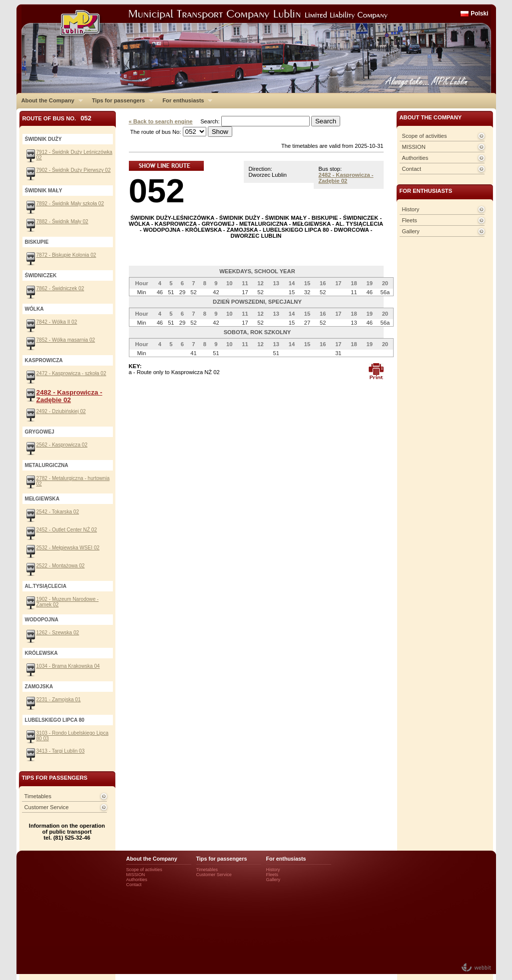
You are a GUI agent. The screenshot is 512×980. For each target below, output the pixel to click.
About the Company (50, 100)
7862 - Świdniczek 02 (60, 288)
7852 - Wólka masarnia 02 (66, 340)
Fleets (410, 220)
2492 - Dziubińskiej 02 (61, 411)
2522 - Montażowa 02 (61, 566)
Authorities (415, 158)
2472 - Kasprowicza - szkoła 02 (71, 373)
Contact (412, 169)
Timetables (38, 796)
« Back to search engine (161, 121)
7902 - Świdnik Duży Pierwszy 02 (74, 170)
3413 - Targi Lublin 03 (61, 751)
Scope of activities (425, 136)
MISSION (414, 147)
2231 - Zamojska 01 (59, 700)
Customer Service (47, 807)
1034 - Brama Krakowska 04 (68, 666)
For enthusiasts (185, 100)
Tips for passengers (120, 100)
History (411, 209)
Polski (479, 13)
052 (157, 191)
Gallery (411, 231)
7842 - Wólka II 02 (57, 322)
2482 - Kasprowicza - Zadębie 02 (346, 178)
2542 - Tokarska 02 (58, 512)
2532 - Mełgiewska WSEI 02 (68, 548)
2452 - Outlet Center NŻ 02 (67, 530)
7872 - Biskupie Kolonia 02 (66, 255)
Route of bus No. (57, 118)
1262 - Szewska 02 (58, 633)
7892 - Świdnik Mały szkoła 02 (70, 204)
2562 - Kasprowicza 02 (62, 445)
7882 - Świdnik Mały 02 (62, 222)
